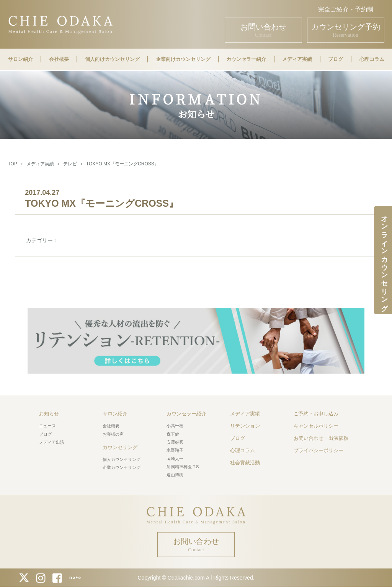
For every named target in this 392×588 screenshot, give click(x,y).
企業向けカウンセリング (183, 59)
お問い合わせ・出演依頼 (321, 438)
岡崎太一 (175, 459)
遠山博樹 (175, 475)
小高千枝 (175, 426)
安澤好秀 (175, 442)
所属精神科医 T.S (183, 467)
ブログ (336, 59)
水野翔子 (175, 450)
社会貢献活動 (245, 463)
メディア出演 (52, 442)
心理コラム (372, 59)
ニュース (47, 426)
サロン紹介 (20, 59)
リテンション (245, 426)
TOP (12, 164)
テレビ (70, 164)
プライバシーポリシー (318, 450)
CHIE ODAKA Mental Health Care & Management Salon (60, 24)
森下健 (173, 434)
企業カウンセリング (122, 467)
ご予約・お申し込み (316, 414)
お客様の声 (113, 434)
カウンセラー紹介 (246, 59)
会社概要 (59, 59)
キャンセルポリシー (316, 426)
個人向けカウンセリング (112, 59)
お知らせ (49, 414)
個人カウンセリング (122, 459)
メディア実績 (297, 59)
